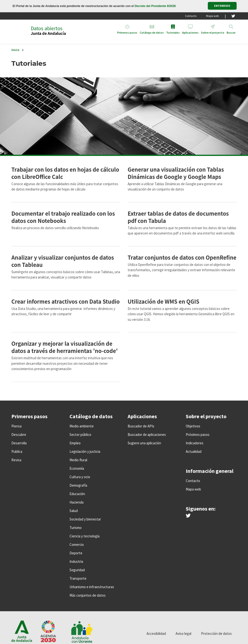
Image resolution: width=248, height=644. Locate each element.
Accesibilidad (156, 633)
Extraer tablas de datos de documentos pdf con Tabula (178, 217)
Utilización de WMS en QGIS (163, 301)
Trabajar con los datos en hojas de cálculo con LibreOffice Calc (65, 173)
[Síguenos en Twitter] (188, 516)
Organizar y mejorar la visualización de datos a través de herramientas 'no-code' (65, 347)
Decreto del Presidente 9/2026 (155, 6)
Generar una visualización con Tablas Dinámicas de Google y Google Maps (176, 173)
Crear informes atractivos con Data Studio (66, 301)
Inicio (15, 50)
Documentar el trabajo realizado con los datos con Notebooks (63, 217)
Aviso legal (183, 633)
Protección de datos (216, 633)
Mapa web (212, 16)
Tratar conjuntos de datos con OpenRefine (182, 257)
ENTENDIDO (222, 6)
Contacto (191, 16)
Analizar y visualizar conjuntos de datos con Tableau (63, 261)
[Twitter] (233, 16)
